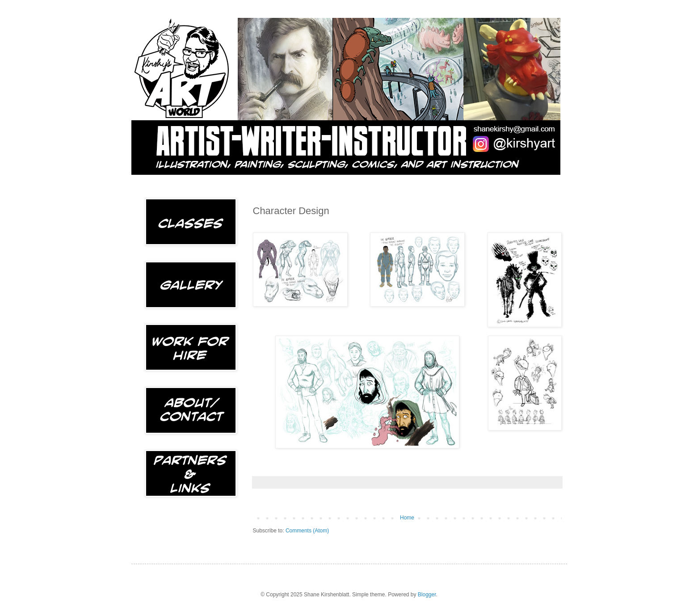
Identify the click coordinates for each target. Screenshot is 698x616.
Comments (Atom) (307, 531)
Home (407, 518)
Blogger (427, 595)
